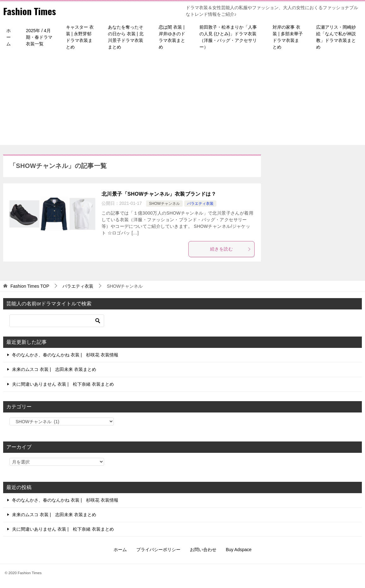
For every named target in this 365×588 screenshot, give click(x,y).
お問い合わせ (203, 550)
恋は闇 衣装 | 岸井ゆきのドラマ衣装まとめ (172, 37)
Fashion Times (30, 11)
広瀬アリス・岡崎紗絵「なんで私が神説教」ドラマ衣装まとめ (336, 37)
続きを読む (231, 249)
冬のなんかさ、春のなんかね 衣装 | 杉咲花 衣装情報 (65, 355)
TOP (30, 286)
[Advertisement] (182, 101)
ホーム (9, 37)
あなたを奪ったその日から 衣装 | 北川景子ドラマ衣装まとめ (126, 37)
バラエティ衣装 (200, 204)
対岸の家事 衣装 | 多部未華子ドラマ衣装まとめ (288, 37)
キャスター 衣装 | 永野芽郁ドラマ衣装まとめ (80, 37)
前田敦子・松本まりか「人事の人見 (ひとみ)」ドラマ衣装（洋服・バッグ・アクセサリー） (228, 37)
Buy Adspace (239, 550)
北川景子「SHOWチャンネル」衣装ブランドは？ (159, 194)
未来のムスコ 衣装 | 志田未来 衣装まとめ (54, 369)
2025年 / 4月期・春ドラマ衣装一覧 (39, 37)
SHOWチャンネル (164, 204)
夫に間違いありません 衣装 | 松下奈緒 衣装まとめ (63, 384)
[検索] (57, 321)
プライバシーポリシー (158, 550)
